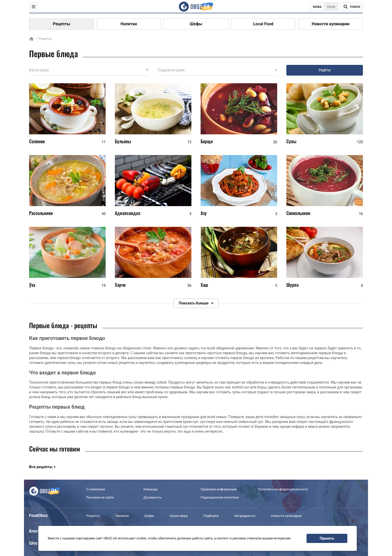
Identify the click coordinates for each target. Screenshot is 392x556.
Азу (204, 213)
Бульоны (123, 141)
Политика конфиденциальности (283, 489)
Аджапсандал (127, 213)
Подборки (211, 516)
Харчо (120, 285)
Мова (317, 7)
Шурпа (292, 285)
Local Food (263, 24)
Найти (325, 70)
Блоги (35, 531)
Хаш (204, 285)
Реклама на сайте (100, 497)
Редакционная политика (220, 497)
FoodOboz (38, 516)
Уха (32, 285)
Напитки (129, 24)
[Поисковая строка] (352, 7)
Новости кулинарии (330, 24)
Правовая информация (219, 489)
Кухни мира (179, 516)
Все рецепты (41, 467)
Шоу (33, 543)
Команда (150, 489)
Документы (152, 497)
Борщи (207, 141)
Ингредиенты (245, 516)
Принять (327, 538)
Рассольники (41, 213)
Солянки (37, 141)
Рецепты (62, 24)
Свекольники (298, 213)
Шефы (196, 24)
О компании (96, 489)
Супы (291, 141)
